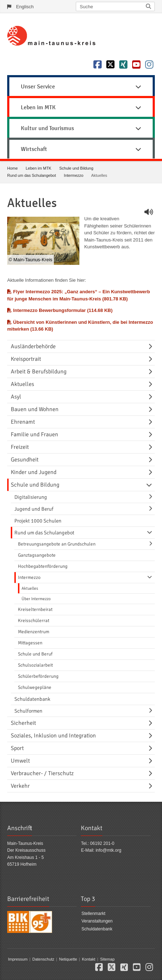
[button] (99, 969)
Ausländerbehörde (33, 346)
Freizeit (20, 447)
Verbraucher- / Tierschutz (42, 773)
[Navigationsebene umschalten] (152, 346)
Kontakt (89, 959)
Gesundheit (25, 460)
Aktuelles (22, 384)
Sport (17, 748)
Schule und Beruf (35, 654)
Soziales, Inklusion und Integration (53, 736)
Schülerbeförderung (38, 676)
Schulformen (28, 711)
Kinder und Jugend (34, 472)
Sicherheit (23, 723)
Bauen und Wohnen (35, 409)
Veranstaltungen (97, 921)
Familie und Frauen (34, 434)
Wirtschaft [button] (81, 149)
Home (12, 168)
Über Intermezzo (36, 599)
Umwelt (20, 761)
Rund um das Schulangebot (32, 175)
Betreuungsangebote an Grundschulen (57, 544)
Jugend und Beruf (34, 509)
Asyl (16, 397)
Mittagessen (30, 643)
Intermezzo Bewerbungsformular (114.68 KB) (60, 310)
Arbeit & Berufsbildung (39, 372)
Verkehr (20, 786)
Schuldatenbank (32, 699)
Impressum (18, 959)
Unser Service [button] (81, 87)
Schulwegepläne (35, 687)
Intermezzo (74, 175)
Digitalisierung (31, 497)
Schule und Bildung (76, 168)
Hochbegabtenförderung (43, 566)
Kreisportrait (26, 359)
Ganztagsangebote (37, 555)
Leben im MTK (38, 168)
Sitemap (107, 959)
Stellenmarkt (94, 914)
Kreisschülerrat (34, 621)
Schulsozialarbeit (35, 665)
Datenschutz (43, 959)
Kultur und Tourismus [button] (81, 128)
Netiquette (68, 959)
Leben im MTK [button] (81, 107)
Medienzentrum (34, 632)
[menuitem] (81, 86)
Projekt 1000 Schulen (38, 521)
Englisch (25, 7)
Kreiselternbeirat (35, 609)
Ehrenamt (23, 422)
